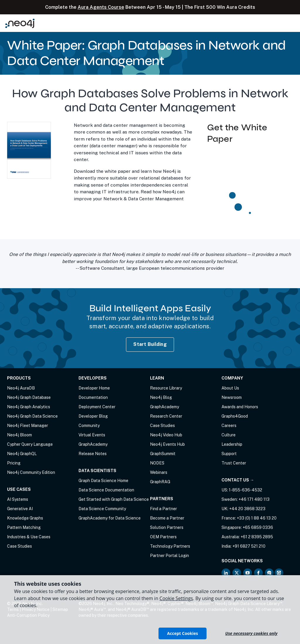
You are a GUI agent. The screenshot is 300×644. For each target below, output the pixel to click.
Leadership (232, 444)
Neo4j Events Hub (167, 444)
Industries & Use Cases (29, 537)
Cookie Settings (176, 598)
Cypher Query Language (30, 444)
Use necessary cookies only (251, 633)
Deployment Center (97, 407)
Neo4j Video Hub (166, 435)
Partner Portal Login (169, 556)
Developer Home (94, 388)
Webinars (159, 472)
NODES (157, 463)
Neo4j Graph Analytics (29, 407)
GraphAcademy (93, 444)
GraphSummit (163, 454)
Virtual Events (92, 435)
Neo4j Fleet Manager (28, 426)
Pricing (14, 463)
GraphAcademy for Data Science (110, 518)
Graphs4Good (235, 416)
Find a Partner (163, 509)
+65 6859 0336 (258, 527)
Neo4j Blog (161, 397)
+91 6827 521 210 (249, 546)
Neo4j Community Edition (31, 472)
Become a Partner (167, 518)
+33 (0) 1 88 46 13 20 (257, 518)
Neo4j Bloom (19, 435)
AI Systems (18, 499)
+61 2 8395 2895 (257, 537)
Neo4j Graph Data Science (32, 416)
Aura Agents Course (101, 7)
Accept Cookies (182, 633)
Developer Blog (93, 416)
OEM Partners (163, 537)
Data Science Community (102, 509)
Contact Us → (238, 480)
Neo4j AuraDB (21, 388)
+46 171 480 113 (254, 499)
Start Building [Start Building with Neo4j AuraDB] (150, 344)
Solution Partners (167, 527)
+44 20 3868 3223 (247, 509)
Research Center (166, 416)
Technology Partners (170, 546)
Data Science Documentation (106, 490)
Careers (229, 426)
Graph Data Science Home (103, 481)
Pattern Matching (24, 527)
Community (89, 426)
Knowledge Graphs (25, 518)
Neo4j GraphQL (22, 454)
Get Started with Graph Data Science (114, 499)
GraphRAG (160, 482)
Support (229, 454)
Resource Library (166, 388)
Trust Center (234, 463)
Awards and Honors (240, 407)
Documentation (93, 397)
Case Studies (19, 546)
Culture (229, 435)
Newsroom (232, 397)
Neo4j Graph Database (29, 397)
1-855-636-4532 (246, 490)
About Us (230, 388)
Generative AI (20, 509)
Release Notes (93, 454)
